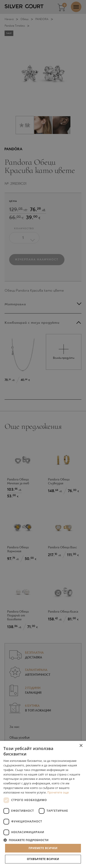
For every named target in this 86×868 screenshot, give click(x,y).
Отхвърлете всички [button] (43, 859)
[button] (43, 840)
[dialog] (43, 434)
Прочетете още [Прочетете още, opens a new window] (58, 792)
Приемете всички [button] (43, 848)
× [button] (81, 746)
